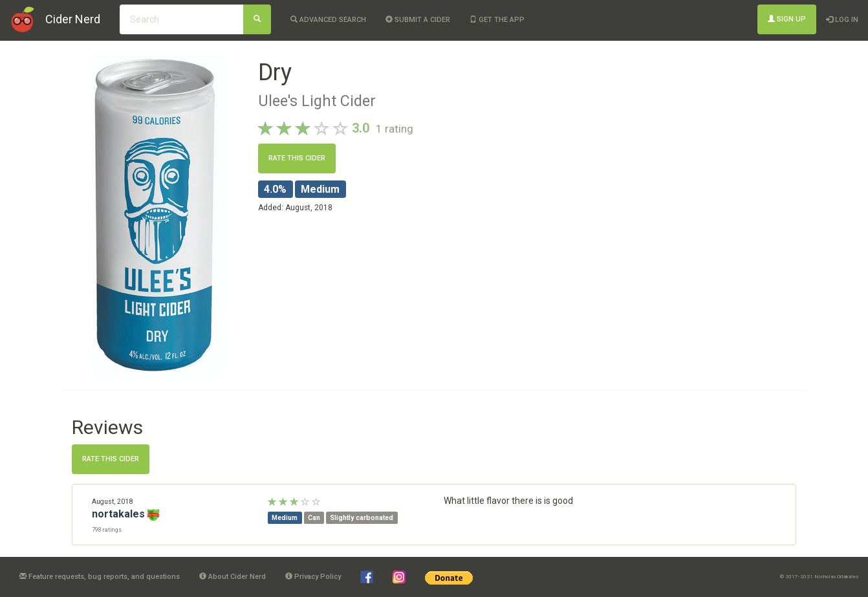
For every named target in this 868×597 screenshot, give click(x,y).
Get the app (497, 20)
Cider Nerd (73, 19)
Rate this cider (297, 158)
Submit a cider (418, 20)
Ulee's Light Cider (317, 101)
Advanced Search (328, 20)
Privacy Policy (313, 577)
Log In (842, 20)
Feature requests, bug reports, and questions (100, 577)
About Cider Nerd (233, 577)
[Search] (257, 19)
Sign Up (787, 19)
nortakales (118, 514)
